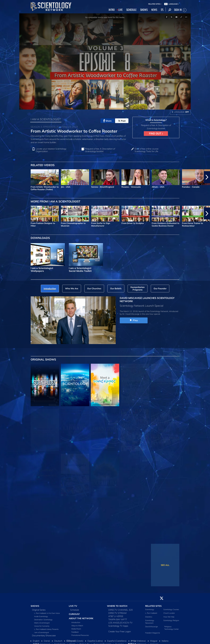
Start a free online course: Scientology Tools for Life (147, 150)
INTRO (112, 10)
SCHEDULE (131, 10)
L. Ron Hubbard (151, 613)
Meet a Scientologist (42, 623)
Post (122, 121)
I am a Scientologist (42, 632)
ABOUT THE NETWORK (81, 618)
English (36, 641)
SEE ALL (165, 565)
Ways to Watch (77, 626)
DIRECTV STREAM (117, 613)
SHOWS (144, 10)
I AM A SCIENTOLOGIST (46, 119)
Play (134, 320)
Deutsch (58, 641)
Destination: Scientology (43, 620)
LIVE (120, 10)
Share (107, 121)
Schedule (75, 610)
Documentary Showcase (44, 635)
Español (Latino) (95, 641)
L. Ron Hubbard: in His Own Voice (47, 613)
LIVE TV (73, 606)
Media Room (76, 629)
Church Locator (169, 613)
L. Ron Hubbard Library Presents (46, 629)
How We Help (169, 617)
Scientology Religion (171, 620)
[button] (207, 177)
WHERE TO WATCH (117, 606)
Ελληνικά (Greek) (75, 641)
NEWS (154, 10)
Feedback (75, 632)
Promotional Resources (80, 635)
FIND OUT (156, 133)
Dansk (47, 641)
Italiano (165, 641)
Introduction (76, 622)
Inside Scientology (41, 616)
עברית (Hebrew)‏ (138, 641)
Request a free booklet (100, 150)
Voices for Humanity (42, 626)
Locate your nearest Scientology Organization (51, 150)
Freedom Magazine (153, 633)
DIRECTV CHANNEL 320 (121, 610)
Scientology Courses (171, 609)
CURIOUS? (74, 614)
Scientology (150, 609)
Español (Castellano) (117, 641)
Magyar (154, 641)
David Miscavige (151, 626)
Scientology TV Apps (118, 626)
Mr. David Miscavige (131, 314)
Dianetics (149, 617)
